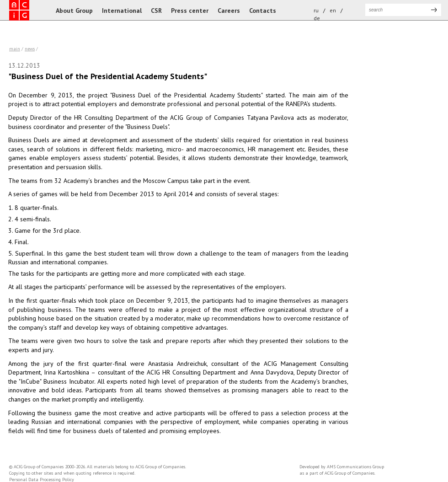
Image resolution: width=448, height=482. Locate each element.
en (333, 10)
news (30, 49)
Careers (229, 11)
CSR (156, 11)
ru (316, 10)
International (122, 11)
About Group (74, 11)
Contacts (263, 11)
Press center (190, 11)
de (317, 18)
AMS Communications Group (355, 467)
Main (15, 49)
